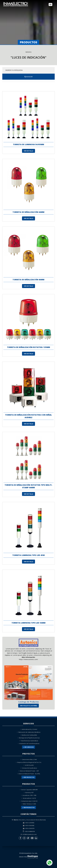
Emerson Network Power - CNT (29, 771)
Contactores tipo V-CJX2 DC (29, 801)
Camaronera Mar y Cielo (29, 759)
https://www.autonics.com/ (29, 659)
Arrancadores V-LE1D (29, 798)
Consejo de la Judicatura (29, 768)
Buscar (28, 77)
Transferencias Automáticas (29, 741)
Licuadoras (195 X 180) (29, 795)
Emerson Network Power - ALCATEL (29, 774)
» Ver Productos (28, 807)
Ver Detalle (29, 151)
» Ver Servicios (28, 747)
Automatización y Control (29, 729)
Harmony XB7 (29, 793)
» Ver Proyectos (28, 777)
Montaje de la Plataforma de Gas (29, 738)
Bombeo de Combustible (29, 735)
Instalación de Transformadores (29, 744)
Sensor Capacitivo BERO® (29, 790)
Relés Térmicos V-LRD (29, 804)
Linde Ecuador (29, 765)
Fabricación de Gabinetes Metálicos (29, 732)
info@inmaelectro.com (30, 834)
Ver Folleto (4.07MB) (28, 706)
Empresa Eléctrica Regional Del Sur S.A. (29, 762)
